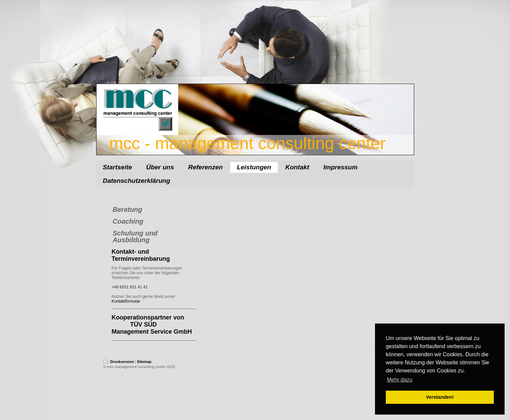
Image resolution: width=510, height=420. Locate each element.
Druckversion (119, 362)
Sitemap (144, 362)
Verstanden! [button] (440, 397)
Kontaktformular (126, 301)
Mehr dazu (400, 380)
